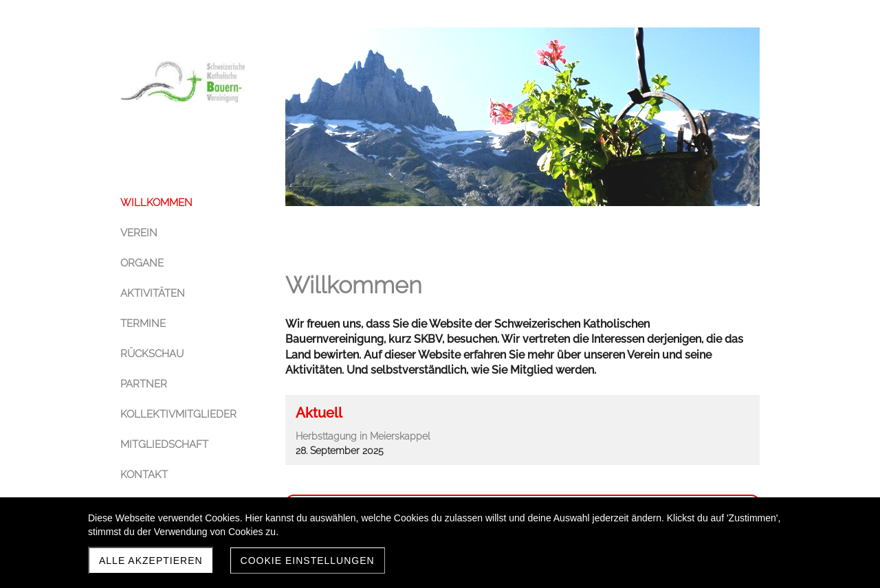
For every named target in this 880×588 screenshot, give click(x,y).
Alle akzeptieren (151, 561)
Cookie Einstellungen (308, 561)
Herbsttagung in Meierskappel (363, 436)
